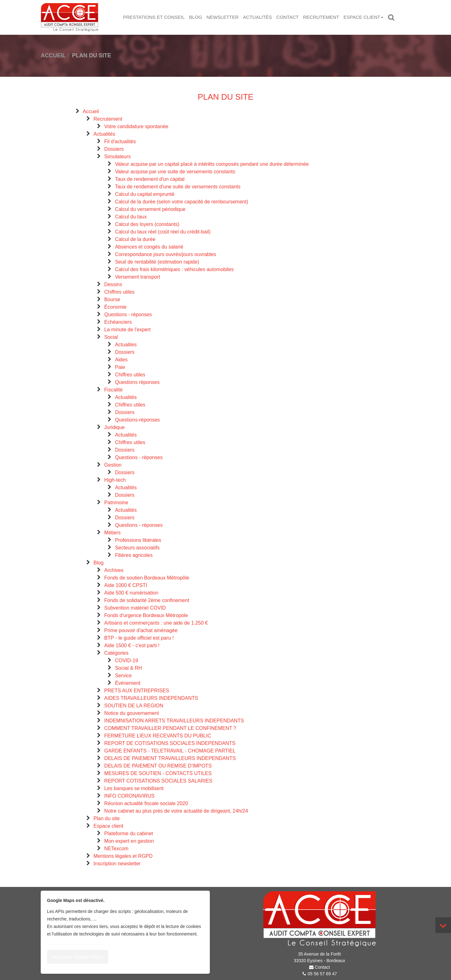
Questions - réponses (128, 314)
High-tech (115, 480)
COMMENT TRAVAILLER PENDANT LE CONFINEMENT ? (170, 728)
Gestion (113, 465)
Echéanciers (118, 322)
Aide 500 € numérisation (131, 593)
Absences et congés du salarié (149, 247)
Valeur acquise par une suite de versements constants (175, 172)
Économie (115, 307)
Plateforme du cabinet (129, 833)
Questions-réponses (137, 420)
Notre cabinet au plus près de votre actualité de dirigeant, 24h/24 (176, 811)
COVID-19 (127, 660)
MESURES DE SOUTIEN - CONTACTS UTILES (158, 773)
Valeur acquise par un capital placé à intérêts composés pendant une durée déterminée (212, 164)
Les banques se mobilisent (134, 788)
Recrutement (321, 17)
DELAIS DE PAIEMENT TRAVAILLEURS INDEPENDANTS (170, 758)
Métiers (112, 533)
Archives (114, 570)
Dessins (113, 284)
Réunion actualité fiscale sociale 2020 (146, 803)
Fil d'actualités (120, 141)
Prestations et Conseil (154, 17)
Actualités (258, 17)
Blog (196, 17)
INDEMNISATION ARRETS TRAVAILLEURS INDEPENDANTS (174, 721)
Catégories (116, 653)
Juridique (114, 427)
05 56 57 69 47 (322, 974)
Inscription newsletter (117, 864)
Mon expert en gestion (129, 841)
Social (111, 337)
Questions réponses (137, 382)
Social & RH (128, 668)
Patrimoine (116, 503)
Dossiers (114, 149)
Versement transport (137, 277)
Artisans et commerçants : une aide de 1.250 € (156, 623)
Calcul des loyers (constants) (147, 224)
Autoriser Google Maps (78, 957)
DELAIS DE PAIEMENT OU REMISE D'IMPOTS (158, 766)
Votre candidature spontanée (136, 126)
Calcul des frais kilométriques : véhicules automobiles (174, 269)
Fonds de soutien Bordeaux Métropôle (147, 578)
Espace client (363, 17)
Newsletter (223, 17)
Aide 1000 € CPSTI (126, 585)
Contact (287, 17)
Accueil (91, 111)
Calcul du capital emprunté (145, 194)
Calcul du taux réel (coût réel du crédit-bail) (163, 232)
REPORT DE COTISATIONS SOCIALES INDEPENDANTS (170, 743)
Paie (120, 367)
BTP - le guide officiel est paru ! (139, 638)
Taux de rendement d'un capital (150, 179)
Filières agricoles (134, 555)
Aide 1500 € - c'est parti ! (132, 645)
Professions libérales (138, 540)
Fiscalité (114, 390)
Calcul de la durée (135, 239)
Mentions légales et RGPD (123, 856)
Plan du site (107, 818)
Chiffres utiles (119, 292)
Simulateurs (117, 157)
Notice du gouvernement (132, 713)
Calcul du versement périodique (150, 209)
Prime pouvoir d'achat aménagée (141, 630)
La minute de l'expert (127, 330)
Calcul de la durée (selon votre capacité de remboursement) (181, 202)
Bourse (112, 299)
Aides (121, 360)
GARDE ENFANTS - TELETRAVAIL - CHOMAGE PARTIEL (170, 751)
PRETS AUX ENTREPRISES (137, 691)
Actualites (126, 345)
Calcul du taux (131, 217)
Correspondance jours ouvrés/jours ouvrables (166, 254)
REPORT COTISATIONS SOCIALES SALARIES (158, 781)
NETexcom (116, 849)
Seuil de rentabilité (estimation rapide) (157, 262)
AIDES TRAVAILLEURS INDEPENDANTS (151, 698)
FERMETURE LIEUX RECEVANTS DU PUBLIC (158, 736)
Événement (128, 683)
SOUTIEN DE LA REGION (134, 706)
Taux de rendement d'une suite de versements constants (178, 187)
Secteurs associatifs (137, 548)
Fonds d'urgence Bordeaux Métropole (146, 615)
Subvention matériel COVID (135, 608)
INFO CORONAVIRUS (130, 796)
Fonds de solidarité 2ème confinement (147, 600)
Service (123, 676)
